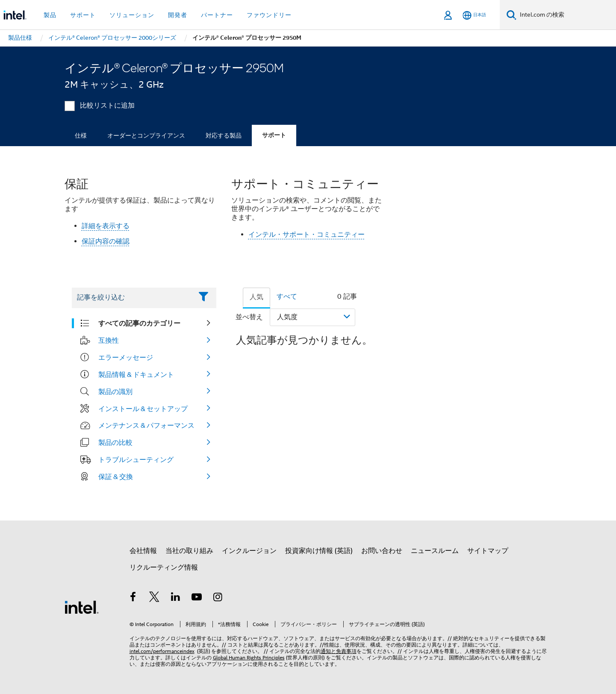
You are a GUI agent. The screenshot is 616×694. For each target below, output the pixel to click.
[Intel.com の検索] (566, 15)
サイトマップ (488, 551)
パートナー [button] (217, 15)
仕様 (81, 135)
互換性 (109, 340)
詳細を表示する (106, 226)
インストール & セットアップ (143, 409)
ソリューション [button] (132, 15)
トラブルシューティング (136, 459)
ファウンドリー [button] (269, 15)
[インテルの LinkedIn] (176, 598)
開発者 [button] (178, 15)
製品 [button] (50, 15)
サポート (274, 135)
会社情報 (143, 551)
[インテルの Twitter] (154, 598)
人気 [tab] (256, 297)
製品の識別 (115, 391)
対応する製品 (224, 135)
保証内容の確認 (106, 241)
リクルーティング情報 (164, 568)
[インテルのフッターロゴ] (82, 607)
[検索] (511, 15)
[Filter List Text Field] (132, 298)
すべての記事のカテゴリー (139, 323)
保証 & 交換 (116, 476)
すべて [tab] (287, 297)
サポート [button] (83, 15)
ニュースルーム (435, 551)
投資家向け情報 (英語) (319, 551)
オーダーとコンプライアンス (146, 135)
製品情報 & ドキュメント (136, 374)
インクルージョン (249, 551)
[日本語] (474, 15)
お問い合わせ (382, 551)
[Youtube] (197, 598)
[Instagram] (218, 598)
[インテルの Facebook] (133, 598)
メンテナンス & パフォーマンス (146, 425)
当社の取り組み (189, 551)
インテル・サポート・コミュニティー (307, 235)
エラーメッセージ (126, 357)
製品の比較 (115, 442)
